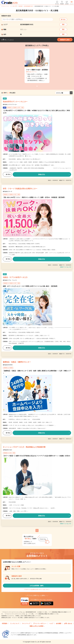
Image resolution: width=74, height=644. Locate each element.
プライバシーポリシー (40, 623)
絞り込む (63, 19)
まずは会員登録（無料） (37, 586)
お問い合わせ (68, 623)
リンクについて (15, 623)
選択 (63, 25)
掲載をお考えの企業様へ (37, 626)
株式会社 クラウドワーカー (10, 105)
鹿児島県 (21, 6)
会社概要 (59, 623)
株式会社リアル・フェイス (10, 280)
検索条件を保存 (65, 40)
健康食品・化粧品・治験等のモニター (17, 362)
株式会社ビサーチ (8, 191)
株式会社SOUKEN (8, 365)
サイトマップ (26, 623)
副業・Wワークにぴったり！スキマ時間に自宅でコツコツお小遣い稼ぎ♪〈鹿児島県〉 (31, 286)
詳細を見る (42, 174)
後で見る (7, 174)
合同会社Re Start (7, 450)
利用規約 (5, 623)
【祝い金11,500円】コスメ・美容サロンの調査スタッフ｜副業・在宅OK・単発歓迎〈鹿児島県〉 (34, 197)
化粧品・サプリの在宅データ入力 (15, 277)
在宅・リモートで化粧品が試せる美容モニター (20, 189)
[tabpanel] (37, 66)
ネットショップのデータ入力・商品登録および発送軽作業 (24, 447)
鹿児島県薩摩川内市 (29, 6)
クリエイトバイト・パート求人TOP (9, 6)
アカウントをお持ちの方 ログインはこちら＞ (37, 589)
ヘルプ (51, 623)
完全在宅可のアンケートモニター (15, 102)
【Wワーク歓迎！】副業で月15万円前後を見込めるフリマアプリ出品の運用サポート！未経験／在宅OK (37, 456)
